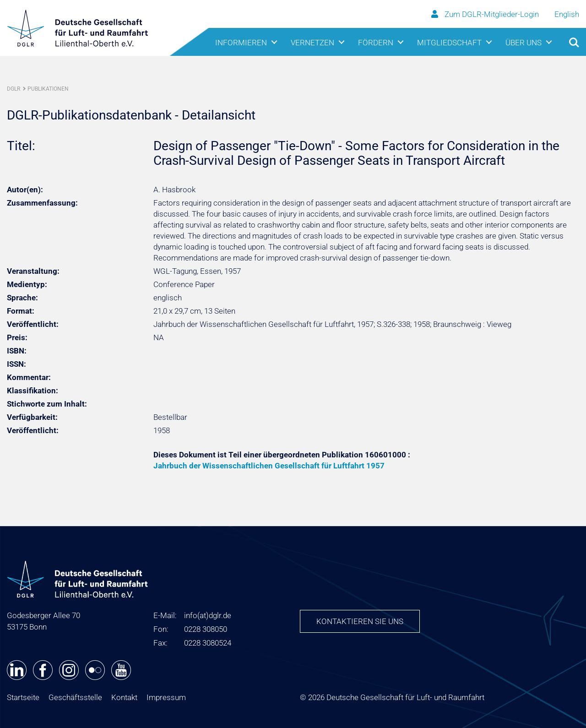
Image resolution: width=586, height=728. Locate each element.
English (567, 14)
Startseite (23, 697)
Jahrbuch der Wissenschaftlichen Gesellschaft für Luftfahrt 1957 (269, 466)
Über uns (524, 43)
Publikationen (48, 89)
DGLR (14, 89)
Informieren (241, 43)
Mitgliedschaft (449, 43)
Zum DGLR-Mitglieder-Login (486, 14)
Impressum (166, 697)
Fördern (376, 43)
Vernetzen (312, 43)
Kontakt (124, 697)
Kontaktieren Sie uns (360, 621)
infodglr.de (208, 615)
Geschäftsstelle (75, 697)
